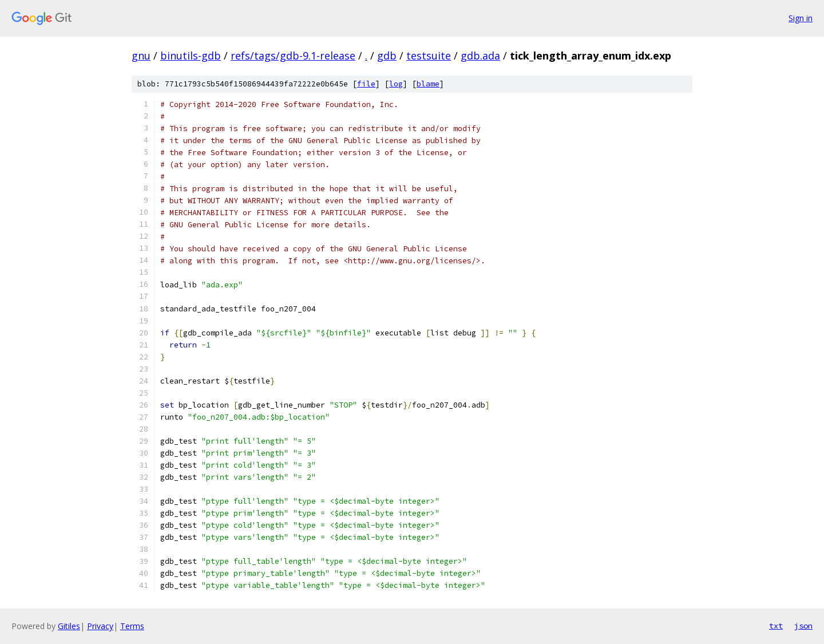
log (396, 84)
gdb (387, 56)
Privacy (100, 626)
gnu (141, 56)
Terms (132, 626)
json (803, 626)
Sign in (801, 18)
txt (776, 626)
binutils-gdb (191, 56)
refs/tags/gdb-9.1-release (293, 56)
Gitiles (69, 626)
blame (428, 84)
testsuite (429, 56)
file (366, 84)
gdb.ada (480, 56)
